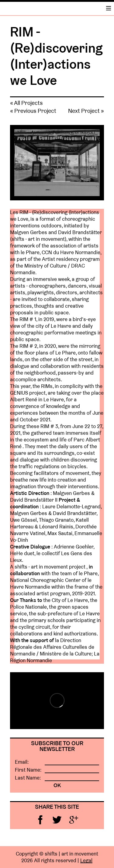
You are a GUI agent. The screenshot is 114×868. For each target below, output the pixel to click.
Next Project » (86, 111)
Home (42, 8)
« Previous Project (33, 111)
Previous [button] (25, 163)
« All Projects (26, 103)
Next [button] (89, 163)
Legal (86, 860)
